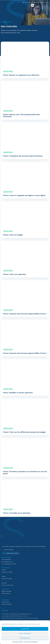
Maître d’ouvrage (6, 591)
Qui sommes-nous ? (7, 562)
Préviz (11, 71)
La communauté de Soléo (9, 564)
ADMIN (4, 576)
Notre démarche (6, 559)
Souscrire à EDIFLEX (7, 585)
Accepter (25, 629)
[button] (33, 5)
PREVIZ (4, 570)
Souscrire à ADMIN (7, 579)
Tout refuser (25, 634)
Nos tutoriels (5, 602)
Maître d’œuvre (6, 593)
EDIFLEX (4, 583)
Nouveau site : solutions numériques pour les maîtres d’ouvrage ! (20, 618)
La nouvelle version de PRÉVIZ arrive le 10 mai (15, 616)
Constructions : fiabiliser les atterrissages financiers (17, 614)
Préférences (25, 638)
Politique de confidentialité (31, 642)
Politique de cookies (18, 642)
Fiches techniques (7, 604)
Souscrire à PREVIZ (7, 572)
